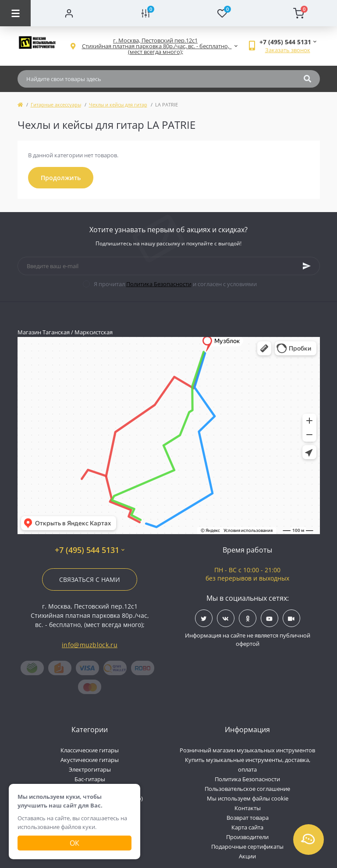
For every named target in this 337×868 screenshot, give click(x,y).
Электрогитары (90, 769)
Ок (74, 843)
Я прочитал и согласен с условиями (175, 284)
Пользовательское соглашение (247, 789)
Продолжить (61, 178)
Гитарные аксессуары (56, 105)
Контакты (248, 808)
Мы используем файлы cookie (248, 798)
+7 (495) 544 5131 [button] (90, 550)
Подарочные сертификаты (247, 847)
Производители (247, 837)
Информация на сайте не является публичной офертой (248, 640)
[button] (156, 46)
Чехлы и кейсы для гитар (118, 105)
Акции (247, 856)
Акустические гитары (90, 760)
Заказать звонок (288, 50)
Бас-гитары (90, 779)
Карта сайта (247, 827)
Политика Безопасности (159, 284)
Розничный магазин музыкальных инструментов (247, 750)
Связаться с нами (90, 579)
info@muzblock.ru (90, 645)
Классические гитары (90, 750)
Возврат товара (248, 818)
